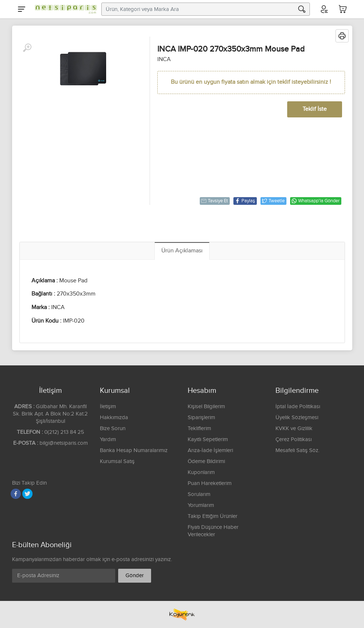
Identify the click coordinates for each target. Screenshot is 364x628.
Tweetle (273, 201)
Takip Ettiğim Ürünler (213, 516)
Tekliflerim (199, 428)
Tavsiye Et (214, 201)
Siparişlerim (201, 418)
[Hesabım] (324, 9)
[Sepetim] (343, 9)
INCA (164, 59)
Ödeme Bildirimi (206, 461)
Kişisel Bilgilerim (206, 407)
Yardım (108, 439)
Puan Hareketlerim (210, 483)
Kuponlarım (201, 472)
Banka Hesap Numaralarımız (134, 450)
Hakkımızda (114, 418)
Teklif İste (315, 109)
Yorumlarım (201, 505)
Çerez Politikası (294, 439)
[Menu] (22, 9)
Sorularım (199, 494)
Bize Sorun (113, 428)
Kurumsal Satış (117, 461)
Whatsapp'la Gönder (315, 201)
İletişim (108, 407)
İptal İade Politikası (298, 407)
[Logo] (64, 9)
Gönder (135, 576)
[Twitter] (27, 494)
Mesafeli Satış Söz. (297, 450)
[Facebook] (16, 494)
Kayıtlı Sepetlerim (208, 439)
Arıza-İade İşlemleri (210, 450)
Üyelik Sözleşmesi (297, 418)
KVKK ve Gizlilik (294, 428)
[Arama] (302, 9)
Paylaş (245, 201)
